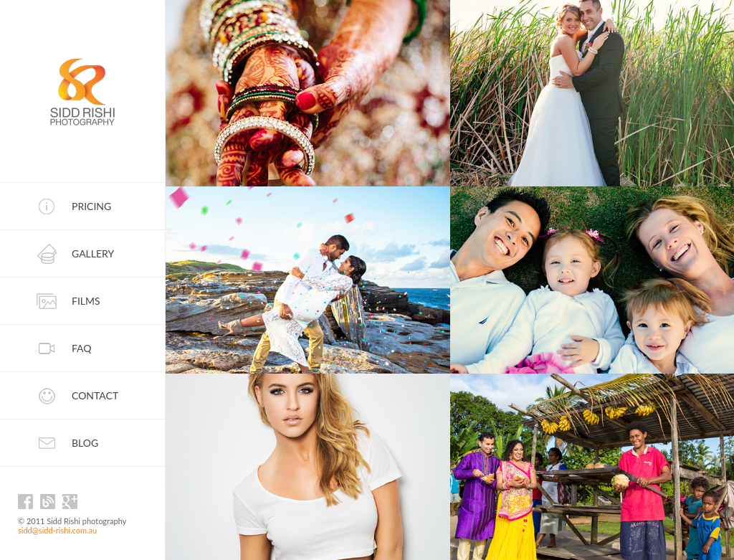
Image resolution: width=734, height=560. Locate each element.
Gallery (93, 253)
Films (86, 301)
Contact (95, 395)
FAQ (82, 348)
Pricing (91, 206)
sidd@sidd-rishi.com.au (57, 530)
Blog (85, 443)
